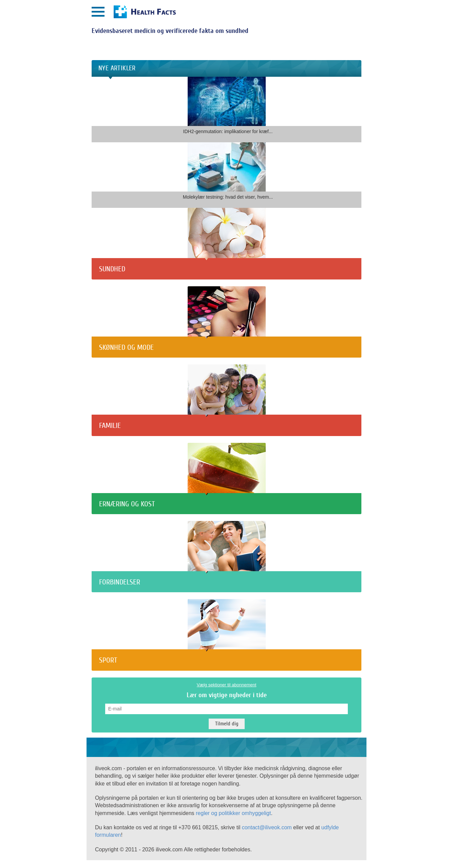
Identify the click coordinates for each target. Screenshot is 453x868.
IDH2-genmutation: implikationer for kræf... (228, 131)
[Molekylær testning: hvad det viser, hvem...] (227, 188)
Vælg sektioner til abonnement (227, 685)
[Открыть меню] (98, 12)
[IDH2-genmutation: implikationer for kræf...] (227, 122)
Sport (108, 660)
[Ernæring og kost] (227, 491)
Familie (110, 426)
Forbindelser (120, 582)
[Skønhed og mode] (227, 335)
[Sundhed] (227, 257)
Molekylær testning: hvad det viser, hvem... (228, 197)
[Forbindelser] (227, 570)
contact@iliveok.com (267, 827)
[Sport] (227, 648)
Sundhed (112, 269)
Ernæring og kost (127, 504)
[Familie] (227, 413)
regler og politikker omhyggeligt (233, 813)
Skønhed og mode (126, 347)
